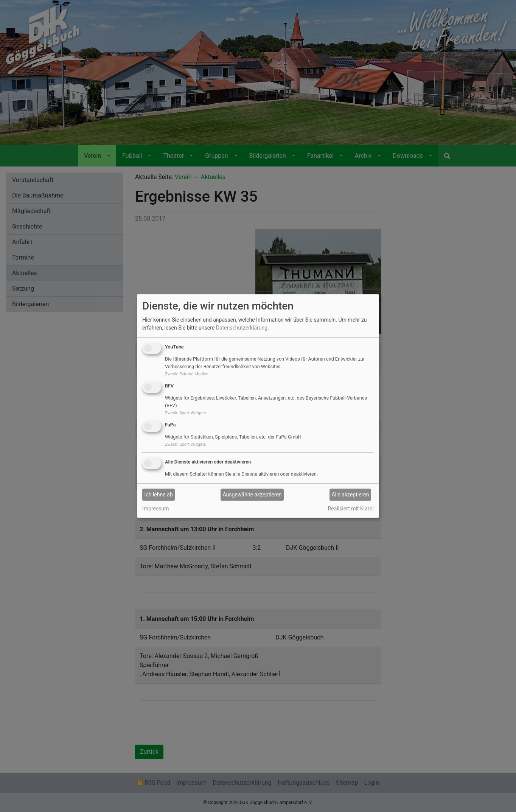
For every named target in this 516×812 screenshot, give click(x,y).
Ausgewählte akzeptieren (252, 495)
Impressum (155, 508)
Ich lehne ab (159, 495)
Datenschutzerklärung (242, 328)
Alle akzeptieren (350, 495)
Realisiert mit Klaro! (351, 508)
